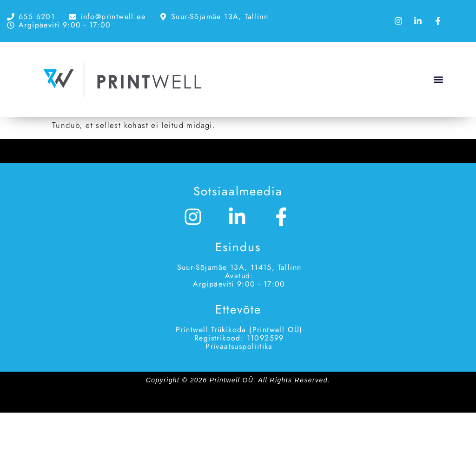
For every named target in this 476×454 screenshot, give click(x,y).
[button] (438, 79)
